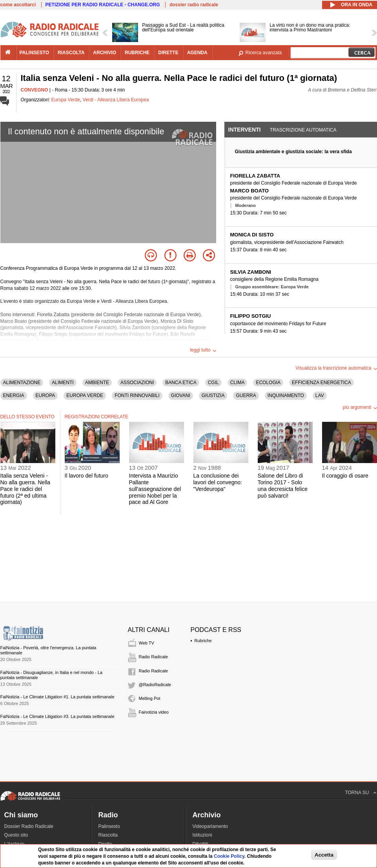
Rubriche (203, 641)
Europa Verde (66, 100)
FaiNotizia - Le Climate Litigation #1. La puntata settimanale (57, 697)
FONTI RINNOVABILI (137, 396)
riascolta (71, 53)
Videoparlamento (210, 826)
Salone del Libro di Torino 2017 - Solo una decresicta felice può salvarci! (283, 485)
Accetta (324, 855)
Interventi (245, 130)
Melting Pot (150, 698)
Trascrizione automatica (303, 130)
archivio (105, 53)
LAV (320, 396)
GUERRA (246, 396)
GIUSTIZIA (213, 396)
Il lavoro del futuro (87, 476)
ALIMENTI (63, 383)
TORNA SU (357, 793)
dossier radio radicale (194, 5)
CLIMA (238, 383)
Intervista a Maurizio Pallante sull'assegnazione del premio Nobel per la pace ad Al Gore (155, 489)
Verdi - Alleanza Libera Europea (116, 100)
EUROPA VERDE (85, 396)
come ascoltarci (18, 5)
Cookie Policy (229, 856)
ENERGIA (14, 396)
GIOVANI (181, 396)
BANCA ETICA (181, 383)
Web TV (147, 643)
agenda (197, 53)
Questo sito (16, 835)
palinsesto (35, 53)
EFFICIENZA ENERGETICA (321, 383)
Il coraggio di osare (345, 476)
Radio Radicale (154, 657)
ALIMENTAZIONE (22, 383)
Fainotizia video (154, 712)
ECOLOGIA (268, 383)
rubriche (137, 53)
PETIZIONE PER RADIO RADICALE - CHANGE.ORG (103, 5)
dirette (168, 53)
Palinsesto (109, 826)
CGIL (213, 383)
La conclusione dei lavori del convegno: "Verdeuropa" (218, 482)
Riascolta (108, 835)
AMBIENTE (97, 383)
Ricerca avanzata (264, 53)
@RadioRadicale (155, 685)
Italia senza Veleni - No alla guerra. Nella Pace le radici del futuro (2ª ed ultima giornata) (25, 489)
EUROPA (46, 396)
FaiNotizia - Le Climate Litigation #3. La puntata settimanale (57, 716)
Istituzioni (202, 835)
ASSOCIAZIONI (137, 383)
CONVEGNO (35, 90)
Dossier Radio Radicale (29, 826)
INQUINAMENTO (286, 396)
